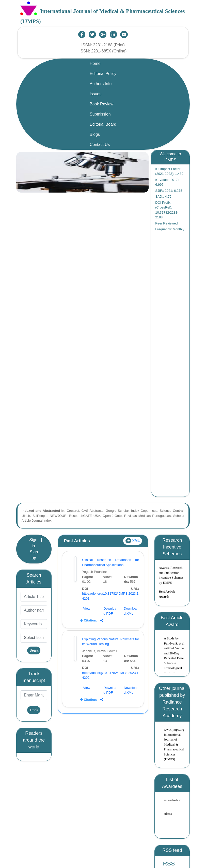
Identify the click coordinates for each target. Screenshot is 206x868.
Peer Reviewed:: (167, 223)
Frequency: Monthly (170, 229)
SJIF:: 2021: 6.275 (169, 191)
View (87, 608)
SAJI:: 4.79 (163, 196)
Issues (96, 94)
